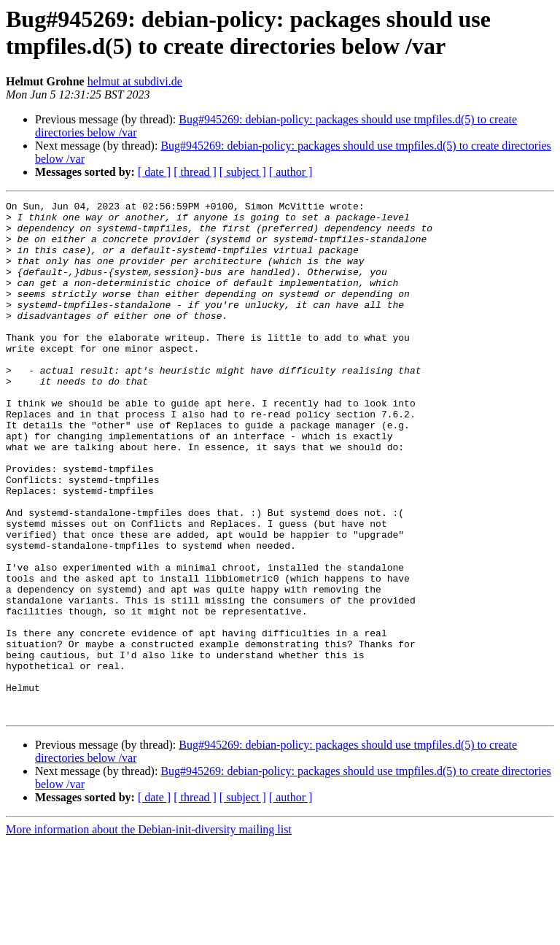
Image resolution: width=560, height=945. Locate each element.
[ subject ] (243, 172)
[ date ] (154, 172)
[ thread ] (195, 172)
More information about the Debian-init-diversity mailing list (149, 932)
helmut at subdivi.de (135, 81)
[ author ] (291, 172)
